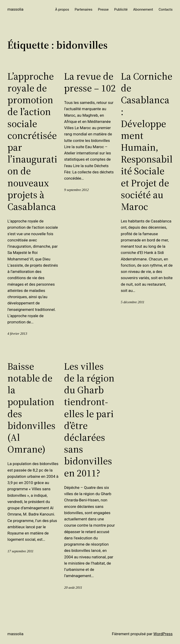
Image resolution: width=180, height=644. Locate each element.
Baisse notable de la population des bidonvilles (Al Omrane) (31, 408)
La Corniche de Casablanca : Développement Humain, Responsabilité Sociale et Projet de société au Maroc (147, 141)
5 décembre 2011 (133, 302)
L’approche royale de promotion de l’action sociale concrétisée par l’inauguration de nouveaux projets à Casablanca (32, 141)
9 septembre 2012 (76, 190)
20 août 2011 (73, 588)
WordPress (163, 634)
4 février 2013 (17, 334)
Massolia (15, 9)
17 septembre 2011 (21, 551)
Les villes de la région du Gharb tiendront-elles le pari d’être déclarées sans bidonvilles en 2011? (89, 420)
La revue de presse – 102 (90, 82)
